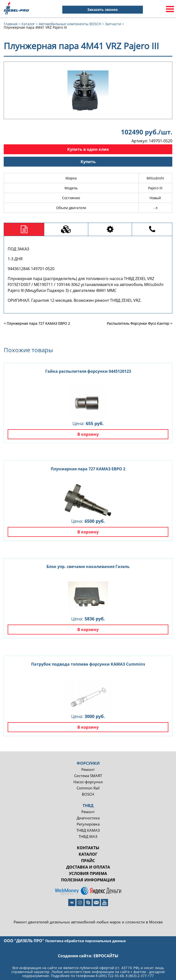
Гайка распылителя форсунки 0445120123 (88, 371)
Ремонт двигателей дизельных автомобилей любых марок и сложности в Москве (88, 922)
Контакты (88, 848)
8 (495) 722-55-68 (110, 976)
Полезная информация (88, 880)
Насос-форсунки (88, 782)
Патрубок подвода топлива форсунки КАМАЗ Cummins (88, 664)
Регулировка (88, 824)
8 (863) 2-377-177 (140, 976)
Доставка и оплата (88, 867)
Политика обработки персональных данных (86, 941)
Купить (88, 162)
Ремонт (88, 770)
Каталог (88, 854)
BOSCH (88, 794)
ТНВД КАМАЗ (88, 830)
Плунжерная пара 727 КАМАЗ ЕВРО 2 (88, 469)
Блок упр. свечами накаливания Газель (88, 566)
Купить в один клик (88, 149)
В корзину (88, 434)
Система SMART (88, 776)
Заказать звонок (103, 10)
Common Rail (88, 788)
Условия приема (88, 873)
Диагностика (88, 818)
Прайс (88, 861)
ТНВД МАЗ (88, 837)
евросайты (106, 956)
